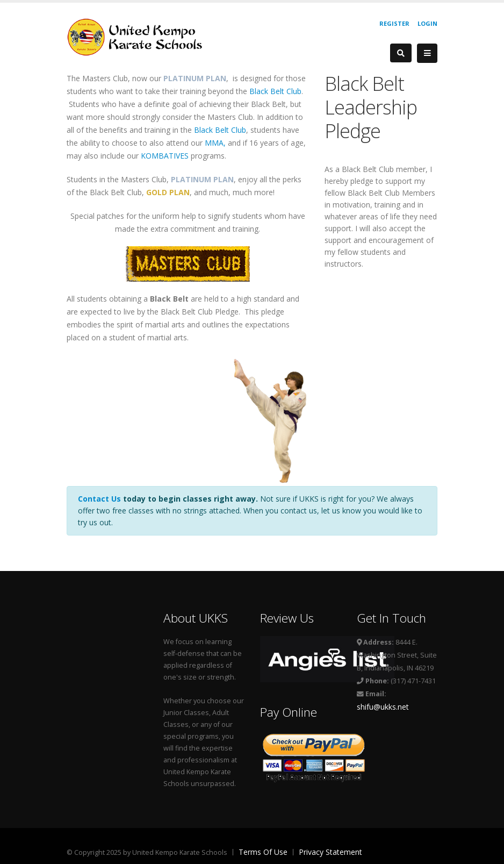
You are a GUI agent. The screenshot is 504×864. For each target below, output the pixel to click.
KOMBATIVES (165, 156)
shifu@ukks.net (383, 707)
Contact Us (99, 499)
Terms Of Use (263, 852)
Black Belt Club (275, 91)
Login (427, 23)
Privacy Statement (330, 852)
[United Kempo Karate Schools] (142, 36)
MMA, (215, 143)
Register (394, 23)
